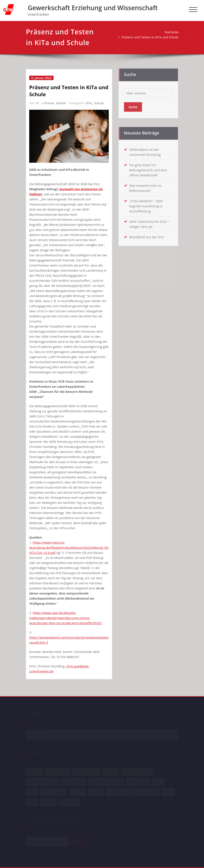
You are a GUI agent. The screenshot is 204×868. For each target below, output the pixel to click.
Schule (61, 103)
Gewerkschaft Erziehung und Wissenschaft (93, 8)
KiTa (89, 103)
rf (37, 103)
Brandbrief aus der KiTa (147, 236)
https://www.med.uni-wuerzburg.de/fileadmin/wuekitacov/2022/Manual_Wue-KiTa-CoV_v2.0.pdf (71, 547)
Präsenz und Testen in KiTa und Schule (150, 37)
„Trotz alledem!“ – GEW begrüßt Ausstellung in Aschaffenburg (146, 205)
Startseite (172, 32)
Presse (49, 103)
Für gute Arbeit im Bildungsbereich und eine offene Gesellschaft (148, 169)
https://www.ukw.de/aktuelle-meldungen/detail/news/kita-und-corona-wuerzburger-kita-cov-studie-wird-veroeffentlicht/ (66, 618)
